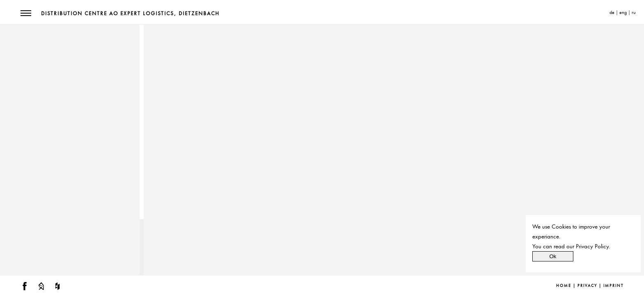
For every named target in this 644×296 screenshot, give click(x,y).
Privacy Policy (592, 246)
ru (634, 12)
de (612, 12)
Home (564, 286)
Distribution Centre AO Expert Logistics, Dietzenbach (130, 14)
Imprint (613, 286)
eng (623, 12)
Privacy (587, 286)
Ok (553, 256)
